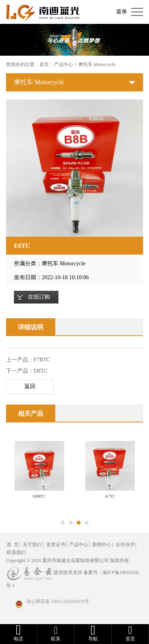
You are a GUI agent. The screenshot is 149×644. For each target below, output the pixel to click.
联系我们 (16, 553)
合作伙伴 (125, 545)
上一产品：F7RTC (28, 360)
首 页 (13, 545)
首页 (44, 64)
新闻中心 (102, 545)
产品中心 (64, 64)
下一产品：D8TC (27, 371)
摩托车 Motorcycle (97, 64)
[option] (74, 168)
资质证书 (56, 545)
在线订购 (39, 297)
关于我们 (32, 545)
